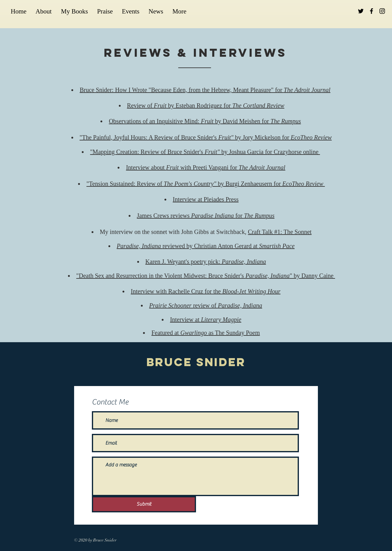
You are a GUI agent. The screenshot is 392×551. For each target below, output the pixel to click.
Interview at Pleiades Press (206, 199)
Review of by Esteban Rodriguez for (206, 105)
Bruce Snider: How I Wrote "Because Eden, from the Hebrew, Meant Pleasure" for (205, 90)
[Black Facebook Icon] (371, 11)
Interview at (206, 320)
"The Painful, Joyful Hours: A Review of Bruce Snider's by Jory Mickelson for (206, 137)
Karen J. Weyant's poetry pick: (206, 262)
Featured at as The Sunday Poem (205, 333)
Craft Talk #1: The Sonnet (280, 232)
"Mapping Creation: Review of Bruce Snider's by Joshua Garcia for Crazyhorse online (205, 152)
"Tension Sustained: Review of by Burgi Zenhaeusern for (205, 184)
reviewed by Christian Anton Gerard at (206, 246)
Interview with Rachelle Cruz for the (206, 291)
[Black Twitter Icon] (361, 11)
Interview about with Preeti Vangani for (205, 167)
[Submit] (144, 504)
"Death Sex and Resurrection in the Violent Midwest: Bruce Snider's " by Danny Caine (206, 276)
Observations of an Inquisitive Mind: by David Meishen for (205, 121)
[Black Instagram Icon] (382, 11)
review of (206, 305)
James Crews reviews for (206, 216)
